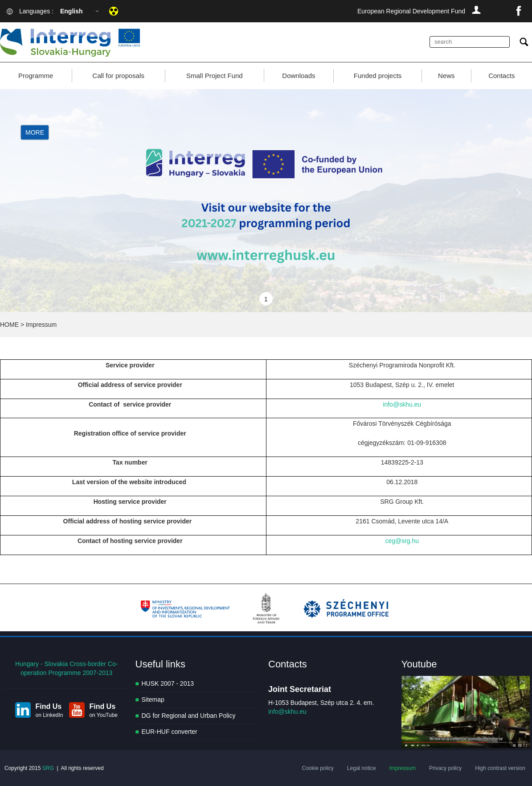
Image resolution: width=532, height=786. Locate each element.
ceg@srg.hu (402, 541)
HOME (9, 325)
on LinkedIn (49, 715)
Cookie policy (317, 768)
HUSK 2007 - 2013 (168, 683)
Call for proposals (118, 76)
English (72, 11)
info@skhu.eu (402, 404)
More (35, 133)
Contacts (501, 76)
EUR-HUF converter (170, 732)
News (446, 76)
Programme (36, 76)
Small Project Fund (215, 76)
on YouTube (103, 715)
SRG (48, 768)
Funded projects (378, 76)
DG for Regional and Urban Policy (189, 716)
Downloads (299, 76)
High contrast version (500, 768)
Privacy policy (445, 768)
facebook (519, 11)
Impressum (403, 768)
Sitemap (153, 700)
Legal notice (362, 768)
